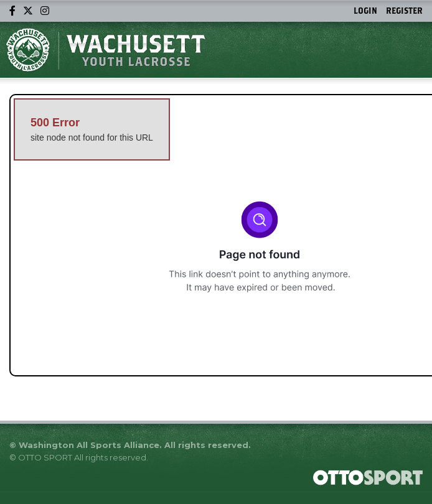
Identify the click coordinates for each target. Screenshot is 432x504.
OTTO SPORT (45, 457)
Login (365, 11)
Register (404, 11)
